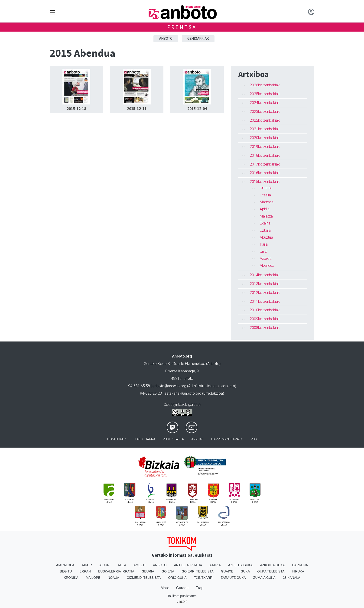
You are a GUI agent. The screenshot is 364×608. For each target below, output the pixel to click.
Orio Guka (177, 578)
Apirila (265, 209)
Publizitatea (173, 439)
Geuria (148, 571)
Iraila (264, 244)
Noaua (114, 578)
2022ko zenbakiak (265, 120)
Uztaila (265, 230)
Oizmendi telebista (144, 578)
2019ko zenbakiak (265, 147)
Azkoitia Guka (272, 565)
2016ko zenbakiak (265, 173)
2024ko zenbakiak (265, 103)
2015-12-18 (76, 109)
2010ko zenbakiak (265, 310)
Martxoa (267, 202)
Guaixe (227, 571)
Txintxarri (204, 578)
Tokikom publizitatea (182, 596)
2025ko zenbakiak (265, 94)
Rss (254, 439)
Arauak (198, 439)
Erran (85, 571)
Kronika (71, 578)
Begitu (66, 571)
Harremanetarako (227, 439)
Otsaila (265, 195)
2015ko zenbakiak (265, 182)
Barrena (300, 565)
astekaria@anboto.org (183, 393)
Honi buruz (117, 439)
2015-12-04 (197, 109)
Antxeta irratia (188, 565)
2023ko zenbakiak (265, 112)
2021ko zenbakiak (265, 129)
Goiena (168, 571)
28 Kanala (292, 578)
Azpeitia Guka (240, 565)
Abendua (267, 265)
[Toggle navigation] (53, 12)
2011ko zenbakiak (265, 301)
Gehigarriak (198, 39)
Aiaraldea (65, 565)
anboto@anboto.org (169, 386)
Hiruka (298, 571)
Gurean (182, 588)
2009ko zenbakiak (265, 319)
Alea (122, 565)
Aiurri (105, 565)
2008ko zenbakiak (265, 328)
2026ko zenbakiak (265, 85)
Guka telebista (271, 571)
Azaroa (266, 258)
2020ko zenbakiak (265, 138)
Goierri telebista (197, 571)
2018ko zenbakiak (265, 155)
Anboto (166, 39)
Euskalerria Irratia (116, 571)
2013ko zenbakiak (265, 284)
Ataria (215, 565)
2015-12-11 (137, 109)
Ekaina (265, 223)
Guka (245, 571)
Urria (263, 252)
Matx (165, 588)
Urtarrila (266, 188)
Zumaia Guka (264, 578)
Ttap (200, 588)
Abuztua (266, 237)
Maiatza (266, 216)
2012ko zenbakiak (265, 293)
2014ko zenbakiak (265, 275)
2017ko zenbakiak (265, 164)
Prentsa (182, 27)
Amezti (139, 565)
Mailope (93, 578)
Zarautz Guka (233, 578)
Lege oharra (145, 439)
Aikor (87, 565)
